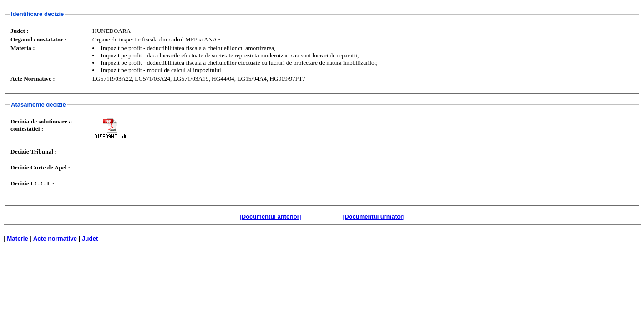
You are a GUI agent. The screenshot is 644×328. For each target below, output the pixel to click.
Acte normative (55, 238)
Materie (18, 238)
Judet (90, 238)
